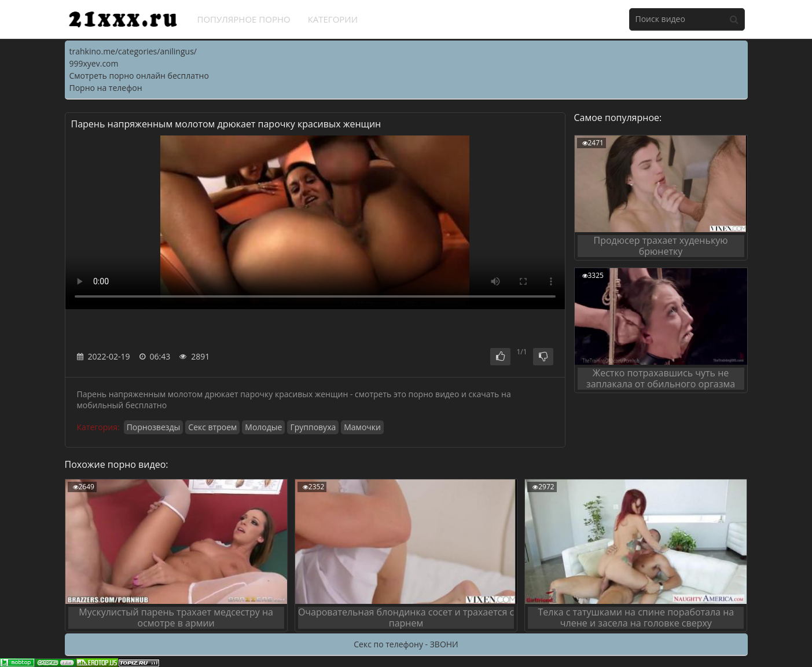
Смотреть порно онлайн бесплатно (139, 76)
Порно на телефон (106, 88)
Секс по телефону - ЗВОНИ (406, 644)
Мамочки (362, 427)
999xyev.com (94, 63)
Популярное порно (244, 19)
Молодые (263, 427)
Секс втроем (212, 427)
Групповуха (313, 427)
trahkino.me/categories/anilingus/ (133, 51)
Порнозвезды (154, 427)
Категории (333, 19)
